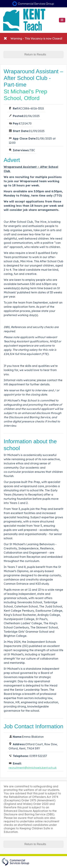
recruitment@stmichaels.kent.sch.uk (33, 768)
